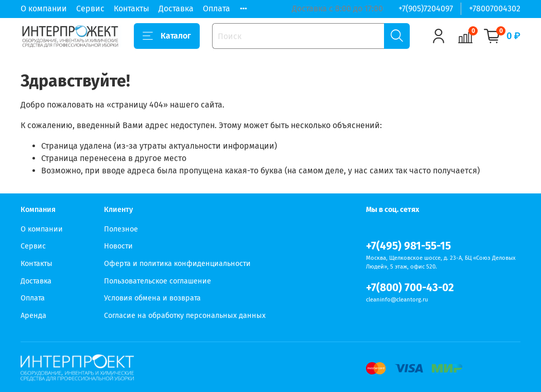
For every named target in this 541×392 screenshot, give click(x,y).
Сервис (90, 8)
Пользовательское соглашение (158, 281)
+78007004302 (495, 8)
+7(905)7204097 (426, 8)
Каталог (167, 36)
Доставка (176, 8)
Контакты (132, 8)
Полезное (121, 229)
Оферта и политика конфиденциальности (177, 264)
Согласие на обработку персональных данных (185, 316)
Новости (118, 246)
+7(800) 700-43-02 (410, 288)
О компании (44, 8)
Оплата (216, 8)
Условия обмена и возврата (152, 298)
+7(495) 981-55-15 (408, 246)
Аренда (33, 316)
